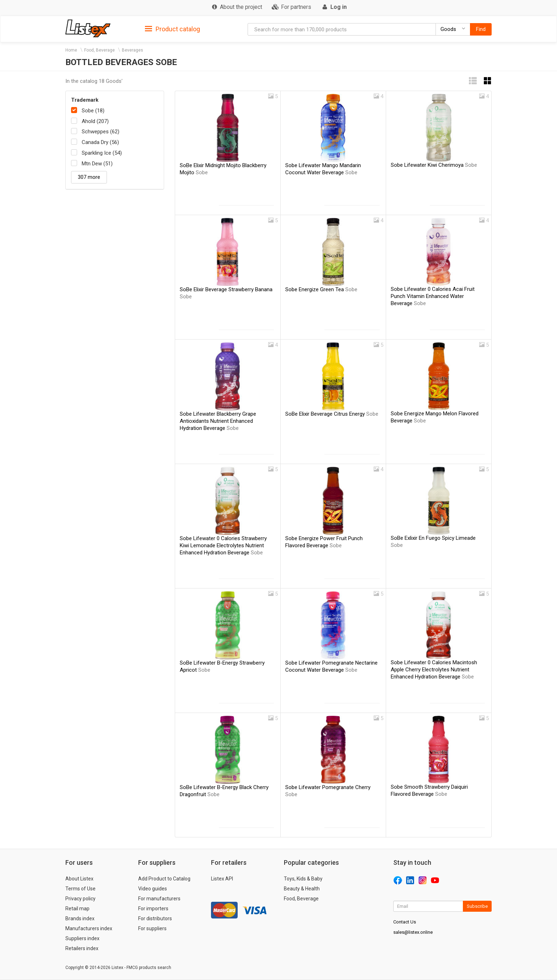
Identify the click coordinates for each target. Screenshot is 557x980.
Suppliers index (82, 938)
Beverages (133, 50)
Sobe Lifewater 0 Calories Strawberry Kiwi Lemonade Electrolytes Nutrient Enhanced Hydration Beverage (223, 545)
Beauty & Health (302, 889)
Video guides (153, 889)
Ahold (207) (95, 121)
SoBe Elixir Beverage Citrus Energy (332, 414)
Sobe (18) (93, 111)
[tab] (172, 29)
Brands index (80, 918)
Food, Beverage (99, 50)
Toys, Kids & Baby (303, 879)
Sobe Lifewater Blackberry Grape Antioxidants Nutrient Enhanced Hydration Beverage (218, 421)
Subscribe (477, 906)
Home (71, 50)
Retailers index (82, 948)
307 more (89, 177)
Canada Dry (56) (100, 142)
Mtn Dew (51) (97, 164)
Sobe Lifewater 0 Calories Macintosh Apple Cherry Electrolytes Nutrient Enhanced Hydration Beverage (434, 670)
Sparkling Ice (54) (102, 153)
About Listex (79, 879)
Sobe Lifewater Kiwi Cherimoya (434, 165)
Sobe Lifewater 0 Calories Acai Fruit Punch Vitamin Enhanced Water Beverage (433, 296)
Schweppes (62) (101, 132)
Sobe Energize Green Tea (321, 289)
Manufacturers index (89, 928)
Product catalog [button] (172, 29)
